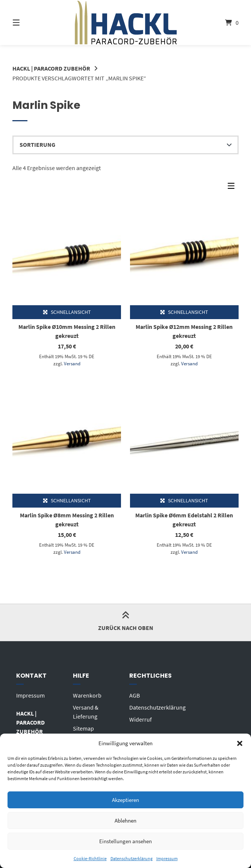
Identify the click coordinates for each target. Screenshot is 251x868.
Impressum (167, 858)
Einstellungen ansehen (125, 841)
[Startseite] (126, 23)
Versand (72, 363)
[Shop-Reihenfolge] (125, 145)
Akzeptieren (125, 800)
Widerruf (141, 719)
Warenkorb (87, 695)
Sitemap (83, 728)
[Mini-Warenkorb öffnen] (222, 23)
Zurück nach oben (126, 622)
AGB (135, 695)
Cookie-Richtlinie (90, 858)
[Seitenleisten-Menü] (233, 188)
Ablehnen (125, 821)
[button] (240, 743)
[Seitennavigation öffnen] (29, 23)
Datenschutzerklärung (132, 858)
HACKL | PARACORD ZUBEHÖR (51, 68)
